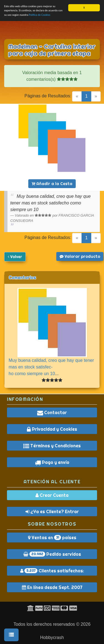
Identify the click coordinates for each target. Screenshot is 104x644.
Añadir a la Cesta (52, 184)
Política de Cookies (40, 15)
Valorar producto (80, 256)
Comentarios (22, 277)
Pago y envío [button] (52, 462)
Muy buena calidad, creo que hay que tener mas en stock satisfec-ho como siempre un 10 (51, 367)
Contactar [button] (52, 412)
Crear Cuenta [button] (52, 495)
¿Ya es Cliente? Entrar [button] (52, 511)
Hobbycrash (52, 637)
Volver (15, 257)
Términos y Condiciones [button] (52, 446)
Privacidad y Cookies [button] (52, 429)
